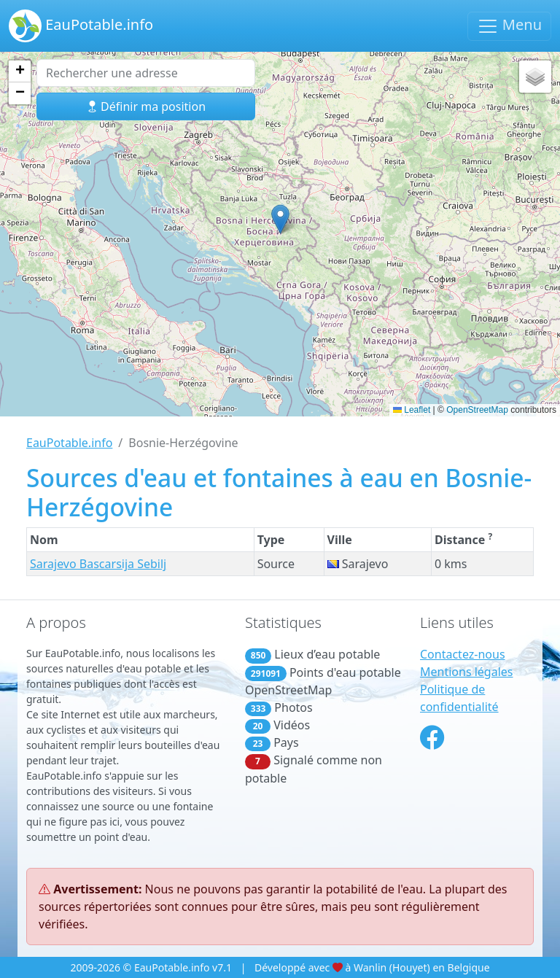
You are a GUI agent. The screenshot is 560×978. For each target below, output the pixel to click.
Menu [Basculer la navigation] (509, 26)
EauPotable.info (81, 26)
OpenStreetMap (477, 410)
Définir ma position (146, 106)
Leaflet (412, 410)
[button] (280, 219)
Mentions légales (467, 672)
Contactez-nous (463, 654)
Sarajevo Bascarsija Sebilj (98, 564)
